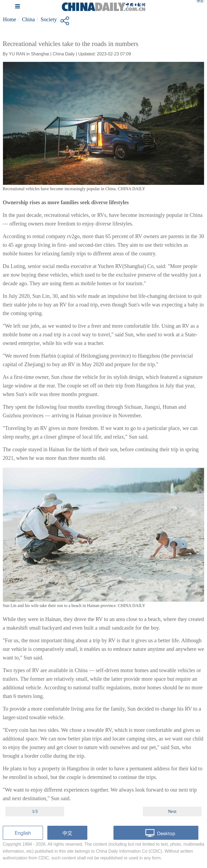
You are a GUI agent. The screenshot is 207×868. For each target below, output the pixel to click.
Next (172, 811)
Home (10, 19)
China (28, 19)
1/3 (35, 811)
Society (49, 19)
